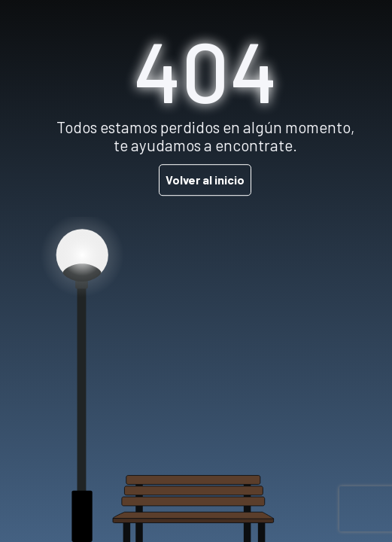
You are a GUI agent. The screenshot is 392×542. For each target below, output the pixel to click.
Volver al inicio (205, 180)
